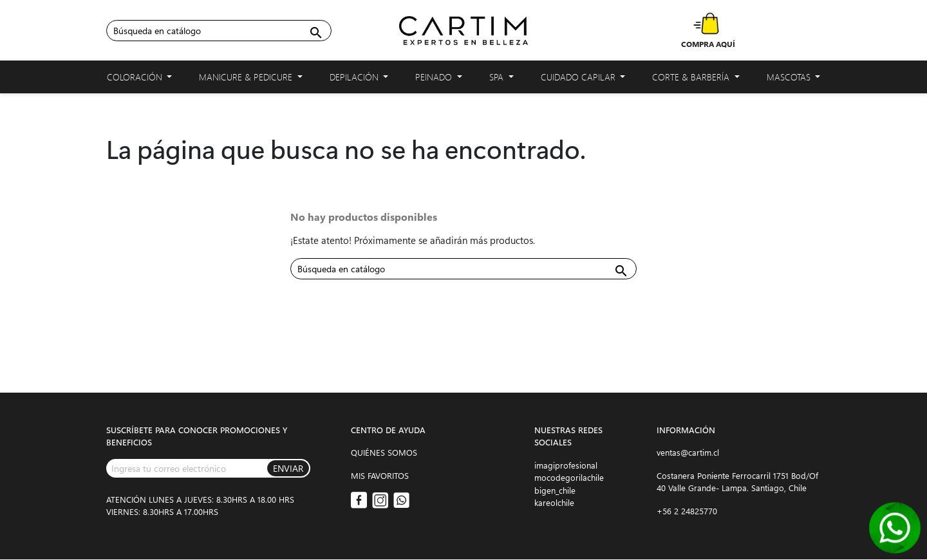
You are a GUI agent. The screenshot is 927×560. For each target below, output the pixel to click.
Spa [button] (501, 79)
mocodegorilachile (569, 477)
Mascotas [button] (794, 79)
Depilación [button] (359, 79)
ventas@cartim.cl (688, 452)
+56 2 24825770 (687, 511)
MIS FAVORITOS (380, 475)
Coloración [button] (140, 79)
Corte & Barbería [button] (696, 79)
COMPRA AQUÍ (708, 44)
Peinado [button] (439, 79)
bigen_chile (555, 490)
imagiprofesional (566, 465)
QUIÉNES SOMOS (384, 452)
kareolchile (554, 502)
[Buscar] (219, 31)
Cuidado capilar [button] (583, 79)
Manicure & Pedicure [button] (251, 79)
